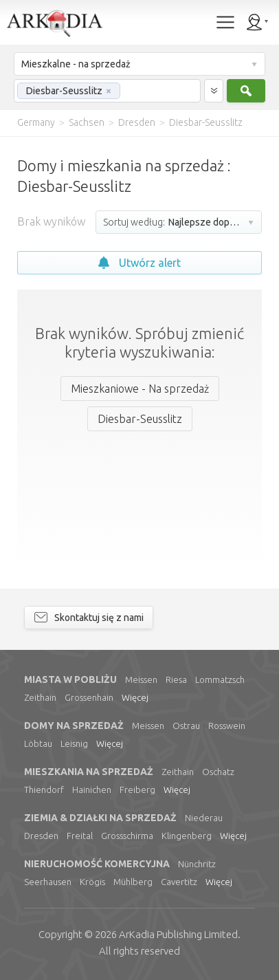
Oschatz (218, 772)
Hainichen (92, 790)
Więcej (135, 697)
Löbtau (38, 743)
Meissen (141, 679)
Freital (80, 836)
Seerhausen (48, 882)
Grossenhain (89, 697)
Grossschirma (127, 836)
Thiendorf (44, 790)
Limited (178, 934)
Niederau (204, 818)
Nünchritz (197, 864)
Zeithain (40, 697)
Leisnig (74, 743)
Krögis (92, 882)
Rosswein (227, 726)
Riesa (176, 679)
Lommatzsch (220, 679)
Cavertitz (179, 882)
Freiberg (137, 790)
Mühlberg (133, 882)
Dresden (41, 836)
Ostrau (186, 726)
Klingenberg (187, 836)
